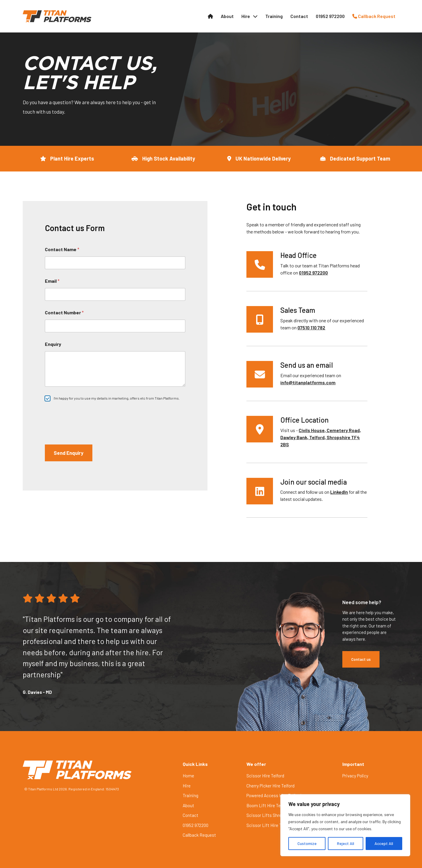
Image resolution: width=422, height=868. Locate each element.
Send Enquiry (69, 453)
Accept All (384, 843)
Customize (307, 843)
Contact (299, 16)
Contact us (361, 659)
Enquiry (53, 344)
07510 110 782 (311, 327)
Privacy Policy (355, 776)
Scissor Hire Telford (265, 776)
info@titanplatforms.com (308, 382)
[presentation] (90, 420)
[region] (345, 825)
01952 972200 (330, 16)
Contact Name (62, 249)
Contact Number (64, 312)
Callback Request (374, 16)
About (227, 16)
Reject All (346, 843)
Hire (246, 16)
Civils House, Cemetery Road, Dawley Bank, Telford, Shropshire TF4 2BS (321, 437)
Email (52, 281)
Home (188, 776)
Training (274, 16)
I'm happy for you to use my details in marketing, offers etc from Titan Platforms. (117, 398)
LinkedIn (339, 492)
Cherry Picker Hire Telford (270, 786)
